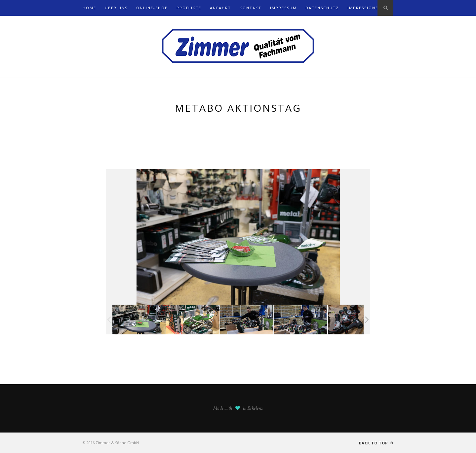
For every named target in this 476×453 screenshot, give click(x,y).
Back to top (376, 443)
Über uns (116, 8)
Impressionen (364, 8)
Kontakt (251, 8)
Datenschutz (322, 8)
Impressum (283, 8)
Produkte (189, 8)
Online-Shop (152, 8)
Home (89, 8)
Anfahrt (220, 8)
